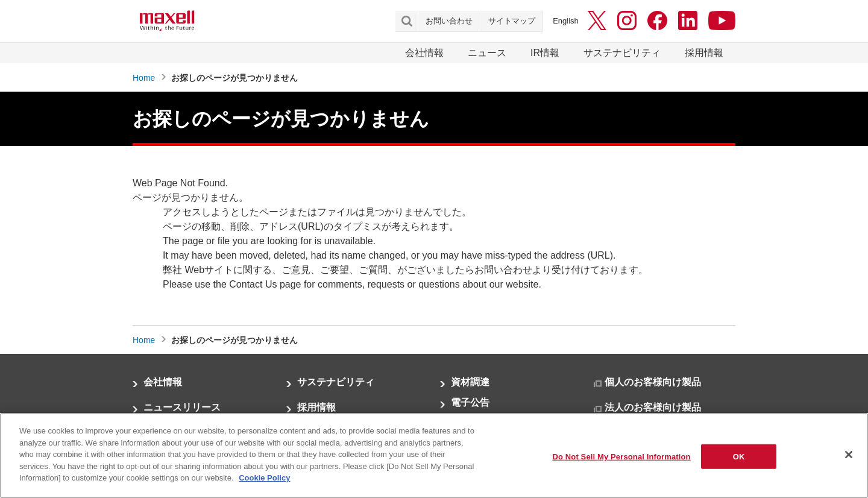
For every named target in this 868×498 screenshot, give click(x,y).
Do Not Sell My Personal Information (621, 457)
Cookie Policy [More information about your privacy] (264, 479)
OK (739, 457)
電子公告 (470, 402)
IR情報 (545, 53)
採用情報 (704, 53)
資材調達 (470, 382)
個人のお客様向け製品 (653, 382)
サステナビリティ (622, 53)
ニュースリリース (182, 407)
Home (144, 78)
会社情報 (424, 53)
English (566, 21)
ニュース (487, 53)
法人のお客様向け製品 (653, 407)
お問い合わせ (449, 21)
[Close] (849, 455)
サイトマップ (512, 21)
